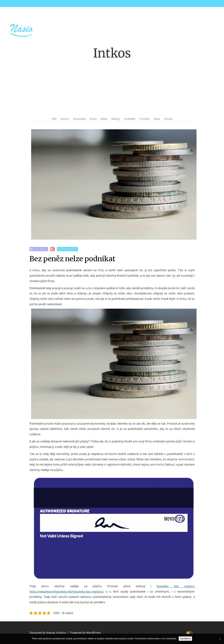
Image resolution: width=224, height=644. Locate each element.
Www (157, 119)
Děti (54, 119)
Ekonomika (79, 119)
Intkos (112, 53)
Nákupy (116, 119)
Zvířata (168, 119)
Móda (104, 119)
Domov (65, 119)
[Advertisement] (112, 88)
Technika (144, 119)
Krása (93, 119)
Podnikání (130, 119)
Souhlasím (185, 639)
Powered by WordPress (86, 633)
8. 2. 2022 (40, 249)
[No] (220, 639)
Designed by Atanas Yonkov (48, 633)
